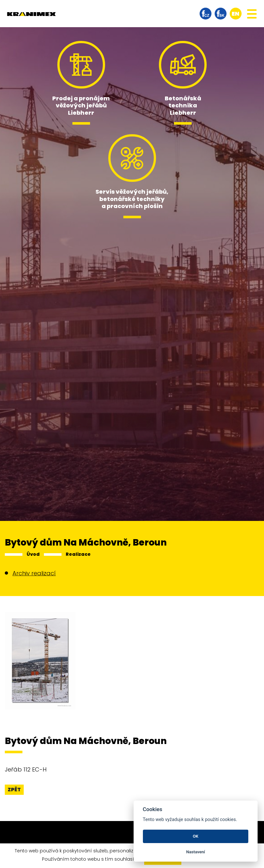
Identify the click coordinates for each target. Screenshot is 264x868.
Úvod (33, 554)
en (235, 14)
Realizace (78, 554)
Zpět (14, 790)
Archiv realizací (34, 573)
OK (196, 836)
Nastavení (196, 852)
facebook (206, 14)
